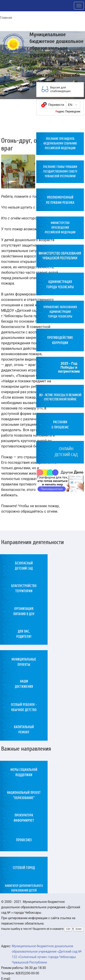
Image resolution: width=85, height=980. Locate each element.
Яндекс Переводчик (68, 112)
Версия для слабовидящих (60, 89)
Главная (6, 18)
